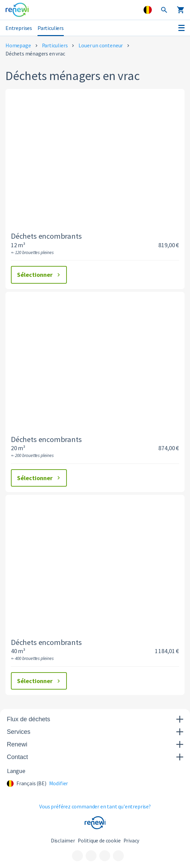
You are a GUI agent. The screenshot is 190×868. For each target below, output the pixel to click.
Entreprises (19, 28)
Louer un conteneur (101, 45)
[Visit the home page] (17, 10)
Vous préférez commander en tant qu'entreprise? (95, 807)
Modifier (59, 783)
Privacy (131, 841)
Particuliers (51, 28)
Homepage (18, 45)
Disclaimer (63, 841)
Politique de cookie (99, 841)
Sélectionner (40, 275)
